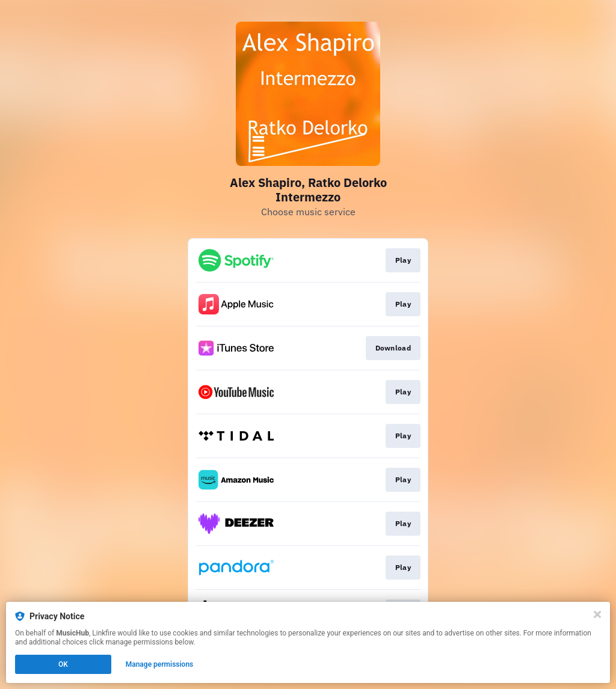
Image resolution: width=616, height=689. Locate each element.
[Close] (597, 614)
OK (63, 664)
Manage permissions (160, 664)
